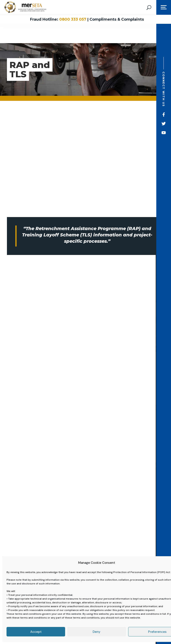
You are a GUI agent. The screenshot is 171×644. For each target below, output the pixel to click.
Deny (97, 632)
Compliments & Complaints (117, 19)
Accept (36, 632)
